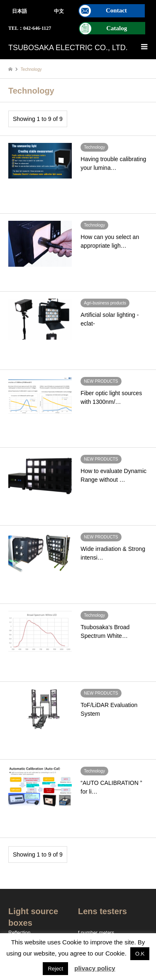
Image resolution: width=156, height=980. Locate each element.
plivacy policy (95, 968)
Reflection (19, 933)
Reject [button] (55, 969)
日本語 (19, 11)
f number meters (96, 933)
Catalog (117, 28)
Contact (116, 10)
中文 (59, 11)
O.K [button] (140, 954)
